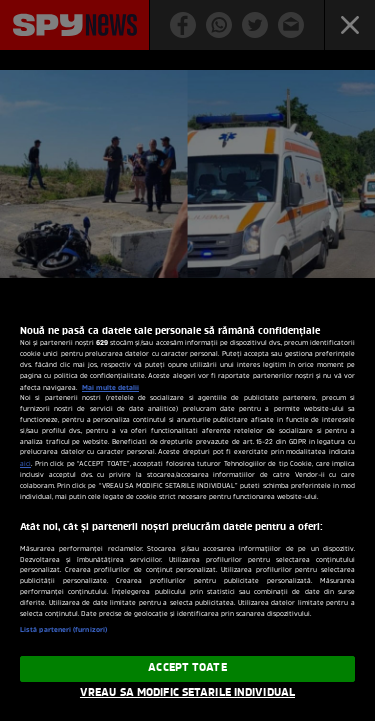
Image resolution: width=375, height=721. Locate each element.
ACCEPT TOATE (187, 668)
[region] (187, 499)
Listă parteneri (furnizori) (63, 630)
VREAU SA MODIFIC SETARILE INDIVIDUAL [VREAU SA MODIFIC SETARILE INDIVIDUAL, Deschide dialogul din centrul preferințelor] (187, 693)
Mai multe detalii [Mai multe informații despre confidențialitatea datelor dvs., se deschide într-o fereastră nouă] (110, 388)
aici (25, 464)
